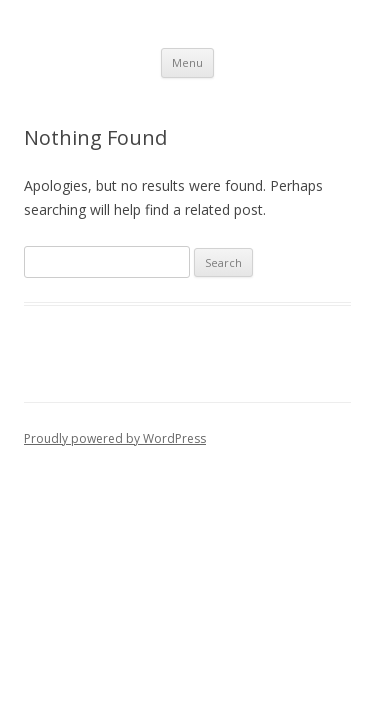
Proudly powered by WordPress (115, 438)
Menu (187, 62)
